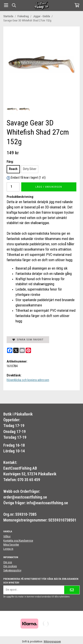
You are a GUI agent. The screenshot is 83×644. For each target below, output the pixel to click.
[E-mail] (22, 350)
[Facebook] (10, 350)
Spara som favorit (28, 340)
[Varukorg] (77, 5)
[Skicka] (72, 590)
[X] (16, 350)
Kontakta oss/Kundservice (18, 541)
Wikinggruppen (52, 641)
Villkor (7, 536)
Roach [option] (13, 169)
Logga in (8, 549)
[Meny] (6, 5)
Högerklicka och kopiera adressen (28, 380)
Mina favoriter (11, 545)
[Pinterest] (28, 350)
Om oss (8, 562)
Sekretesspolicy (12, 570)
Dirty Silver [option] (30, 169)
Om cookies (10, 566)
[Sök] (14, 5)
